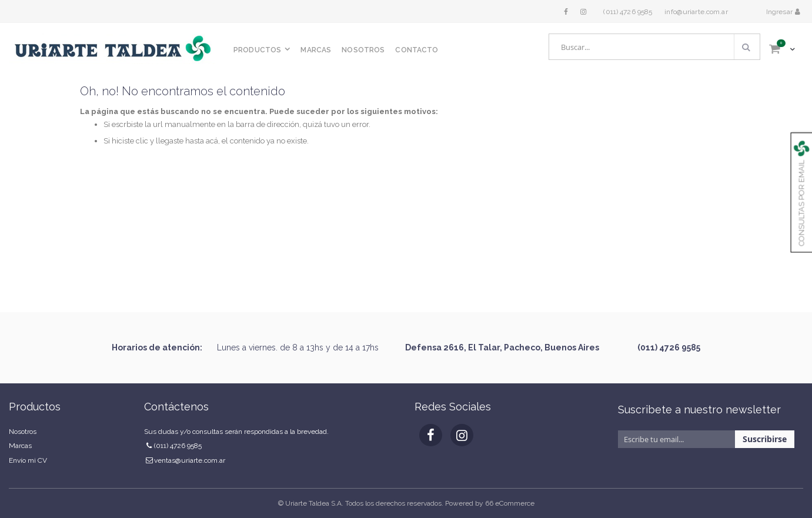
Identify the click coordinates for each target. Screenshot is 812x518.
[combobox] (654, 47)
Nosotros (23, 432)
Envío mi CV (28, 460)
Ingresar (780, 12)
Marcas (20, 446)
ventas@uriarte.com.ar (190, 460)
